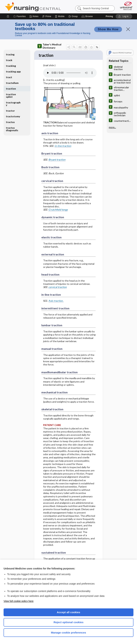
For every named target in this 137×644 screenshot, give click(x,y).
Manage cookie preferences (69, 633)
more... (112, 127)
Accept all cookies (69, 612)
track (9, 60)
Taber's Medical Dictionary (49, 46)
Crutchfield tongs (58, 210)
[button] (88, 16)
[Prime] (47, 16)
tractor (10, 111)
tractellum (12, 83)
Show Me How (108, 29)
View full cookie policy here (19, 601)
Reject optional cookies (68, 622)
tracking (11, 66)
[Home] (8, 16)
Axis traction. (56, 301)
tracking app (13, 71)
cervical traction (58, 287)
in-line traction (63, 146)
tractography (13, 104)
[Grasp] (73, 16)
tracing (10, 54)
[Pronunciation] (70, 73)
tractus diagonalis (12, 129)
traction (11, 89)
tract (9, 77)
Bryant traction (57, 160)
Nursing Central (33, 7)
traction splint (11, 95)
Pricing (109, 16)
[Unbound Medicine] (125, 6)
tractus (10, 122)
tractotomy (13, 116)
